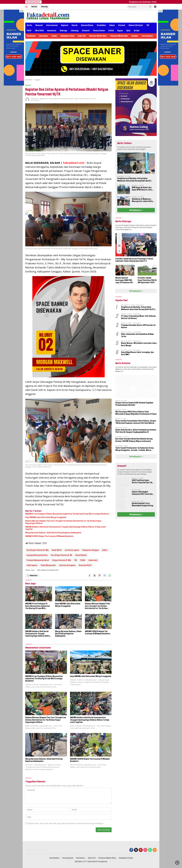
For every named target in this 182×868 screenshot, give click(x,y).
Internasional (52, 25)
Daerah (75, 25)
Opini (128, 31)
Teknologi (75, 31)
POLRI (29, 31)
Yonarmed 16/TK (85, 565)
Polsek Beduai (81, 555)
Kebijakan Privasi (67, 36)
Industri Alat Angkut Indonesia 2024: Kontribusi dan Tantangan (143, 493)
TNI (148, 25)
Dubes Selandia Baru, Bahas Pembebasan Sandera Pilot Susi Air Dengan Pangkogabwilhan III (136, 431)
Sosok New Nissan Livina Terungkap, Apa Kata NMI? (137, 353)
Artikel (137, 31)
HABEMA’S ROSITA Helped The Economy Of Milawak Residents (49, 536)
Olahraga (63, 31)
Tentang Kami (147, 36)
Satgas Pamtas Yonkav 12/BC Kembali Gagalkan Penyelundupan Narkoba (134, 404)
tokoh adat (93, 560)
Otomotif (86, 31)
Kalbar (105, 550)
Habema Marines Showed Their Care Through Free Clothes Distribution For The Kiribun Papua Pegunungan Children (63, 522)
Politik (111, 31)
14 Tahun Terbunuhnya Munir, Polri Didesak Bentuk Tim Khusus (138, 317)
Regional (65, 25)
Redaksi (135, 36)
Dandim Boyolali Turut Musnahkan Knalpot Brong (143, 504)
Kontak (34, 7)
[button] (150, 7)
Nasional (39, 25)
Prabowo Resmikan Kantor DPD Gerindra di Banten (138, 326)
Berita (29, 25)
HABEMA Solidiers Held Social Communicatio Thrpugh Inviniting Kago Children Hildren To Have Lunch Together (66, 528)
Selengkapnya (136, 210)
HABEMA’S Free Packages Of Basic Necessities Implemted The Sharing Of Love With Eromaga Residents (67, 514)
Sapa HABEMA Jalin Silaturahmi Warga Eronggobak (46, 517)
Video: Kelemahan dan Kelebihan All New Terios (137, 335)
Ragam (120, 31)
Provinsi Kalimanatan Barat (38, 560)
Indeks (54, 36)
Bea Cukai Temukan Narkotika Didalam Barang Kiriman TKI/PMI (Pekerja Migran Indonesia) (134, 440)
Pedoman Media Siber (98, 36)
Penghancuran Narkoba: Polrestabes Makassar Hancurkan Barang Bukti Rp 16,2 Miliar (134, 180)
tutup (22, 11)
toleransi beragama (67, 565)
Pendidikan (101, 25)
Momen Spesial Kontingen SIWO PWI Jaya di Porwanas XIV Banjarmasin (124, 280)
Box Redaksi (54, 858)
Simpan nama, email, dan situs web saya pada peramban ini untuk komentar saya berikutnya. (65, 823)
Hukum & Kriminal (136, 25)
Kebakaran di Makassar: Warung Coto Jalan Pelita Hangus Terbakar (142, 200)
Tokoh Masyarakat (48, 565)
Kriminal (122, 25)
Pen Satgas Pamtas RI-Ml (61, 555)
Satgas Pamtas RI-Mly (62, 560)
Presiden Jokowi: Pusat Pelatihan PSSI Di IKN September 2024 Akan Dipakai (147, 280)
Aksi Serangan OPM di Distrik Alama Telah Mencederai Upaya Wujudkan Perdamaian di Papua (136, 413)
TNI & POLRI (39, 31)
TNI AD (83, 560)
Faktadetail (34, 99)
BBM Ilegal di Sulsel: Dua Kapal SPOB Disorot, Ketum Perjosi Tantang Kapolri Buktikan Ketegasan (143, 189)
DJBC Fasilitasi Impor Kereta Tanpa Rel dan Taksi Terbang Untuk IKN (143, 481)
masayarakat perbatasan (37, 555)
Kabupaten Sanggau (91, 550)
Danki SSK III (57, 550)
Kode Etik (82, 36)
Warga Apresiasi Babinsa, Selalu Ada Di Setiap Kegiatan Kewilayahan (53, 533)
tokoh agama (32, 565)
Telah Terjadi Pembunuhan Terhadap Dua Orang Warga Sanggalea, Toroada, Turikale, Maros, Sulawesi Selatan (134, 449)
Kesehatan (52, 31)
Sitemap (44, 7)
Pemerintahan (99, 31)
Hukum (112, 25)
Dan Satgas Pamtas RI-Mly (38, 550)
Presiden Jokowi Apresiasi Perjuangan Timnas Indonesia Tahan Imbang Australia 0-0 (134, 260)
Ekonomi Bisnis (87, 25)
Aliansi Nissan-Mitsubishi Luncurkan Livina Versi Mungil (139, 344)
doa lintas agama (72, 550)
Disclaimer (31, 36)
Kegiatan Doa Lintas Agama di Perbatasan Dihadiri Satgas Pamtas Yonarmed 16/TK (68, 99)
